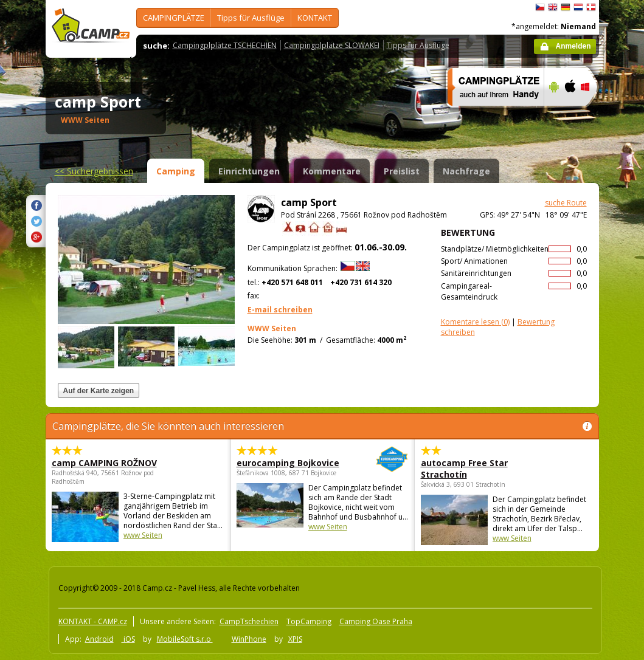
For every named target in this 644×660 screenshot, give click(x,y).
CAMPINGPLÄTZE (174, 18)
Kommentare (332, 171)
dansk (591, 7)
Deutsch (566, 7)
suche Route (566, 203)
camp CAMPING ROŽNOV (104, 463)
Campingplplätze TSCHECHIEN (225, 45)
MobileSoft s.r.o (185, 639)
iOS (128, 639)
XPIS (295, 639)
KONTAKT (315, 18)
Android (99, 639)
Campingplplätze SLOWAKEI (332, 45)
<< (94, 171)
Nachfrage (466, 171)
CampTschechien (249, 621)
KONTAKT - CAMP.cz (93, 621)
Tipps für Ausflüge (251, 18)
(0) (475, 322)
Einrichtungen (249, 171)
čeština (540, 7)
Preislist (402, 171)
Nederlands (578, 7)
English (553, 7)
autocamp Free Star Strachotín (464, 469)
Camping (176, 171)
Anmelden (573, 46)
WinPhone (249, 639)
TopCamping (309, 621)
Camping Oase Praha (376, 621)
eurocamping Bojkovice (289, 463)
